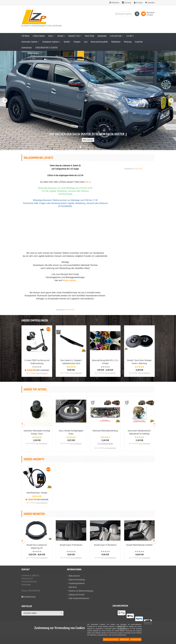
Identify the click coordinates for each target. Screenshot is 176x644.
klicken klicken (69, 280)
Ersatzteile (139, 42)
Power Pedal (89, 36)
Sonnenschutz (27, 48)
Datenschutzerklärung (77, 580)
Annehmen (136, 639)
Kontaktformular (29, 597)
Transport (77, 42)
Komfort (67, 42)
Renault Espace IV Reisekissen (71, 545)
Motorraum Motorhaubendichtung (105, 431)
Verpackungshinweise (77, 583)
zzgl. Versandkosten (42, 373)
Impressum (73, 587)
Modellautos (116, 42)
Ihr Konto (139, 3)
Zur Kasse (128, 3)
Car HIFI (130, 36)
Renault (61, 36)
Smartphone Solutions (51, 42)
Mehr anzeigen (88, 140)
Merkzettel (115, 3)
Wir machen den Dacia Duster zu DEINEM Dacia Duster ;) (88, 135)
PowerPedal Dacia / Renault (37, 493)
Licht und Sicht (116, 36)
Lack (86, 42)
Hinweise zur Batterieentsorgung (81, 591)
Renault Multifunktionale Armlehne (139, 545)
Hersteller (27, 607)
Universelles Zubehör (30, 42)
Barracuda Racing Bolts (99, 42)
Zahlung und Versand (76, 595)
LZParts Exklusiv (39, 36)
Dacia (51, 36)
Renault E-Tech (75, 36)
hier (87, 182)
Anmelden (151, 3)
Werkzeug (128, 42)
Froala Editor (70, 310)
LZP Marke (25, 36)
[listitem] (136, 612)
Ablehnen (125, 639)
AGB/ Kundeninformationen (79, 598)
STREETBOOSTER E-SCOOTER (46, 48)
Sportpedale (102, 36)
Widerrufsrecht (74, 576)
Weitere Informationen (111, 640)
